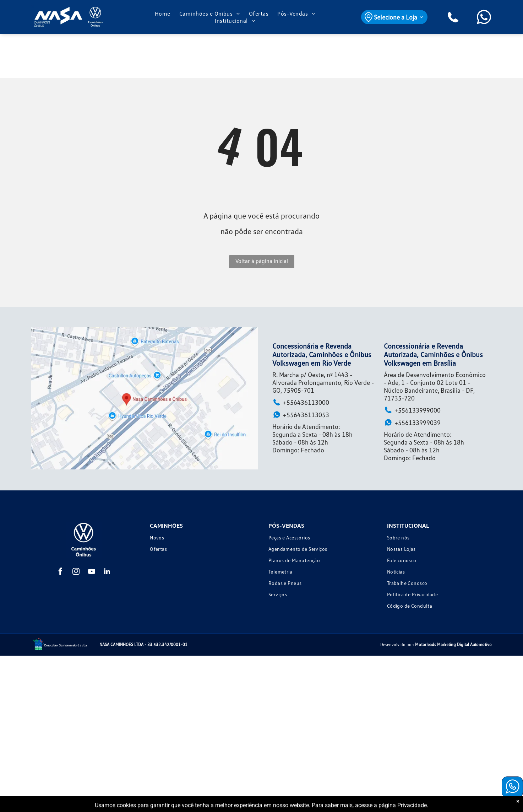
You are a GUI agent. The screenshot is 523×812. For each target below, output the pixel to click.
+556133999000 (412, 410)
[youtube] (92, 572)
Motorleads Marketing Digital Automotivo (453, 644)
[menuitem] (164, 14)
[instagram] (76, 572)
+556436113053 (301, 415)
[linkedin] (107, 572)
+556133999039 (412, 422)
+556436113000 (301, 402)
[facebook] (60, 572)
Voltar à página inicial (262, 261)
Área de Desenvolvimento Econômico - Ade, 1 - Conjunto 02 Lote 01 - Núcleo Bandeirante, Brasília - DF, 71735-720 (435, 386)
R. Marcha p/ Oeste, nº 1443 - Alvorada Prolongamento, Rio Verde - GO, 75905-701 (323, 382)
